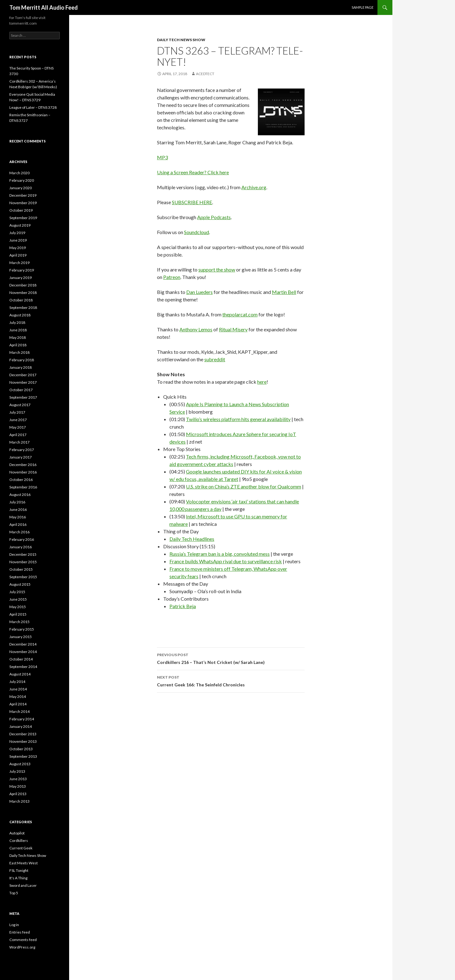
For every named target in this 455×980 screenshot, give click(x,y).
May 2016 (18, 517)
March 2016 (19, 532)
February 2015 (22, 629)
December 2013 (23, 734)
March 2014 (19, 711)
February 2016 (22, 539)
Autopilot (17, 833)
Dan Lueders (199, 292)
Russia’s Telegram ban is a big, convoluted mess (220, 554)
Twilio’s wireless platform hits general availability (238, 419)
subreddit (215, 359)
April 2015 (18, 614)
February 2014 (22, 719)
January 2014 (21, 726)
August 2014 (20, 674)
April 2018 (18, 345)
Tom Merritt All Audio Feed (44, 7)
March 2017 (19, 442)
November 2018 (23, 293)
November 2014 (23, 652)
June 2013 (18, 779)
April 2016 (18, 524)
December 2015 (23, 554)
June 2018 (18, 330)
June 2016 (18, 509)
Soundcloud (197, 232)
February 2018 (22, 360)
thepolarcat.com (240, 314)
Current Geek (21, 848)
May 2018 (18, 337)
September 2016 (23, 487)
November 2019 (23, 203)
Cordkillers (19, 841)
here (262, 382)
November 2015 (23, 562)
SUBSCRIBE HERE (192, 202)
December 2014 (23, 644)
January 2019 (21, 278)
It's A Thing (18, 878)
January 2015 (21, 637)
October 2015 (21, 569)
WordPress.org (22, 947)
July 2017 (17, 412)
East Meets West (24, 863)
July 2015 (17, 592)
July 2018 (17, 322)
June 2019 (18, 240)
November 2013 (23, 741)
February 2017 (22, 450)
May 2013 (18, 786)
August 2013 (20, 764)
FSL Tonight (19, 870)
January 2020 (21, 188)
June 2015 (18, 599)
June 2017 (18, 420)
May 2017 (18, 427)
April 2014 (18, 704)
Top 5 (14, 893)
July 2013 (17, 771)
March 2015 (19, 622)
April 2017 (18, 435)
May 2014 (18, 697)
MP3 (162, 157)
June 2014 (18, 689)
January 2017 (21, 457)
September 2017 (23, 397)
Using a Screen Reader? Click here (193, 172)
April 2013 (18, 794)
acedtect (205, 74)
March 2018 (19, 352)
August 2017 (20, 405)
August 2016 (20, 495)
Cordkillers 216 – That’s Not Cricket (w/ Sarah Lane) (231, 658)
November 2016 (23, 472)
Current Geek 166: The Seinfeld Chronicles (231, 680)
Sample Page (363, 7)
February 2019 (22, 270)
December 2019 (23, 195)
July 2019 (17, 233)
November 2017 (23, 382)
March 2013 (19, 801)
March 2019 (19, 263)
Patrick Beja (183, 606)
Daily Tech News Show (181, 40)
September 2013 (23, 756)
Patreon (172, 277)
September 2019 (23, 218)
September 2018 (23, 307)
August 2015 (20, 584)
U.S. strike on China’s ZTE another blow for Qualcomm (244, 486)
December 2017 (23, 375)
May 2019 (18, 248)
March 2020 (19, 173)
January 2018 (21, 367)
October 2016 (21, 480)
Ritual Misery (233, 329)
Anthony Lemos (196, 329)
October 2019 (21, 210)
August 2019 (20, 225)
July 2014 (17, 682)
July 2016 (17, 502)
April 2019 (18, 255)
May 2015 (18, 607)
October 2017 (21, 390)
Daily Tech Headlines (192, 539)
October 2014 (21, 659)
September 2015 (23, 577)
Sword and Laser (23, 885)
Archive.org (254, 187)
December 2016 (23, 465)
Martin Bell (284, 292)
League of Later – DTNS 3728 (33, 107)
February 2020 (22, 180)
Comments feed (23, 940)
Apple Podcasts (214, 217)
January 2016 (21, 547)
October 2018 (21, 300)
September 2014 (23, 667)
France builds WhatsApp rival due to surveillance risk (226, 561)
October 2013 (21, 749)
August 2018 (20, 315)
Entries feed (20, 932)
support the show (217, 269)
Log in (14, 925)
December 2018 (23, 285)
